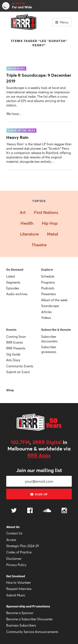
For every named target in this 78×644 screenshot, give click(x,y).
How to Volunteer (19, 582)
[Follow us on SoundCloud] (47, 511)
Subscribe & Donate (56, 330)
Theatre (39, 245)
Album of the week (54, 300)
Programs (48, 282)
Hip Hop (50, 223)
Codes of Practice (19, 552)
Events (11, 330)
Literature (29, 234)
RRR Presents (16, 348)
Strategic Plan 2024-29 (23, 546)
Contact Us (14, 533)
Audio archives (17, 294)
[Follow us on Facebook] (30, 511)
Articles (46, 312)
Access (11, 540)
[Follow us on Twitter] (14, 511)
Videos (46, 318)
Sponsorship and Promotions (28, 606)
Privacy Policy (16, 565)
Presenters (49, 294)
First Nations (46, 212)
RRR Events (15, 342)
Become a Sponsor (20, 613)
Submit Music (16, 595)
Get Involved (16, 576)
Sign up (39, 494)
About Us (13, 527)
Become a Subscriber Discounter (29, 619)
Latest (11, 276)
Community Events (20, 366)
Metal (53, 234)
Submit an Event (18, 372)
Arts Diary (13, 360)
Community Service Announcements (32, 632)
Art (23, 212)
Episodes (13, 288)
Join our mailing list (39, 470)
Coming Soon (16, 337)
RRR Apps (39, 455)
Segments (13, 282)
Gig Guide (13, 354)
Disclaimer (14, 559)
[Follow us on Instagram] (64, 511)
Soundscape (50, 306)
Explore (47, 270)
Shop (10, 390)
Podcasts (48, 288)
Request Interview (19, 589)
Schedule (48, 276)
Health (27, 223)
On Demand (15, 270)
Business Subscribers (21, 625)
